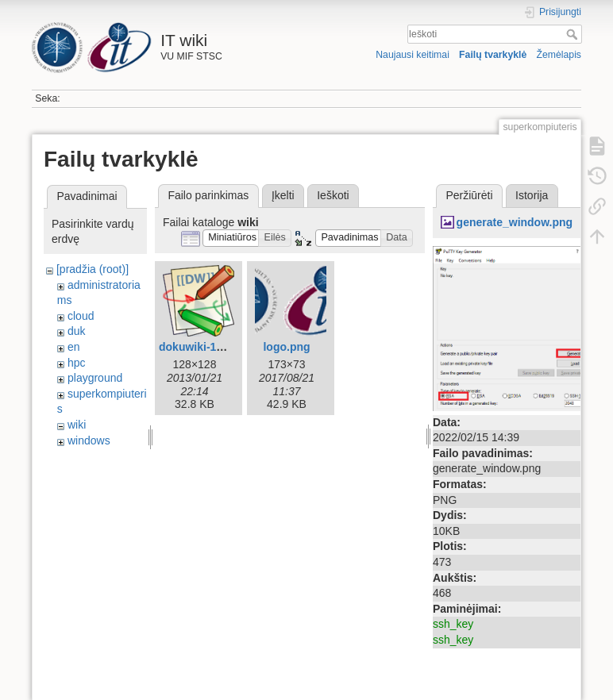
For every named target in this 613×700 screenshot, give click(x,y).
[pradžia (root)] (93, 269)
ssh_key (453, 624)
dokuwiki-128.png (205, 347)
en (74, 347)
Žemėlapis (559, 55)
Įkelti (283, 195)
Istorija (532, 195)
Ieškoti (574, 34)
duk (77, 331)
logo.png (286, 347)
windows (89, 440)
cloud (81, 316)
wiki (77, 425)
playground (95, 378)
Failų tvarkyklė (493, 55)
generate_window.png (515, 222)
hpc (77, 363)
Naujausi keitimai (413, 55)
